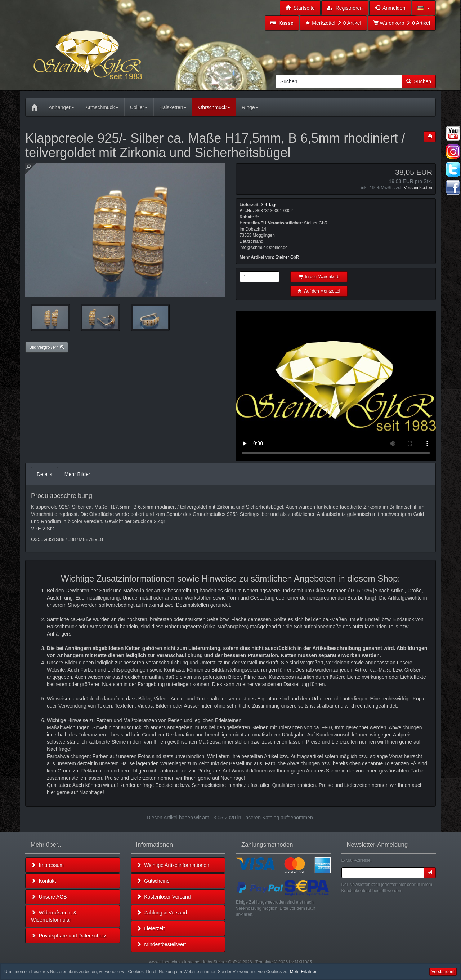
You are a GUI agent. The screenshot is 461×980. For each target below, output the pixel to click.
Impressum (47, 865)
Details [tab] (44, 474)
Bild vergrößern (47, 347)
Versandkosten (418, 188)
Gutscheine (153, 881)
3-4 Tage (269, 205)
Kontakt (43, 881)
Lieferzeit (151, 928)
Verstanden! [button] (443, 972)
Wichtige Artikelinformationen (173, 865)
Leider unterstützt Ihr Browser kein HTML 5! (336, 386)
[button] (424, 8)
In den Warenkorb (319, 277)
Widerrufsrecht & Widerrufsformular (54, 916)
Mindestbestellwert (161, 944)
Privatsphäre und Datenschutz (69, 936)
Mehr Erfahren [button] (304, 972)
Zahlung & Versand (162, 913)
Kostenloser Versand (164, 897)
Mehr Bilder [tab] (77, 474)
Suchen (419, 81)
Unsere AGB (49, 897)
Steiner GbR (287, 257)
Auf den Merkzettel (319, 291)
